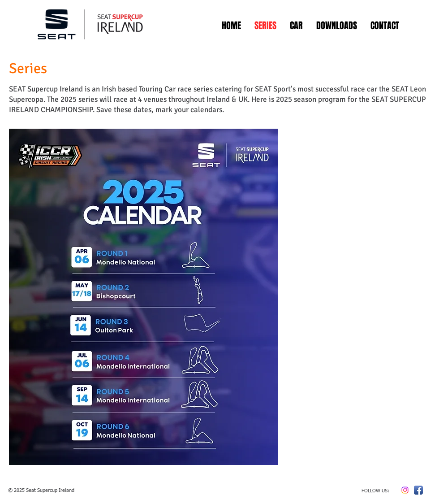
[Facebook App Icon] (418, 490)
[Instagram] (405, 490)
